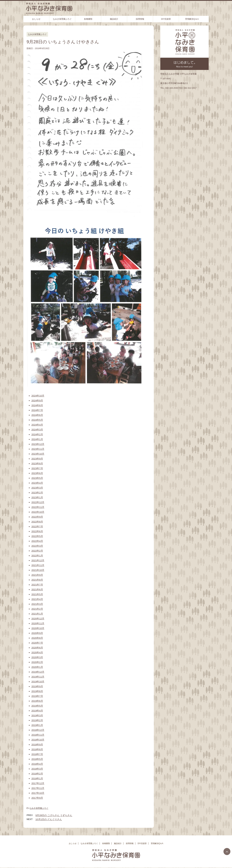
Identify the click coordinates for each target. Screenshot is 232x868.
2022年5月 (37, 536)
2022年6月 (37, 531)
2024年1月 (37, 439)
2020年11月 (38, 623)
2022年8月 (37, 522)
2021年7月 (37, 585)
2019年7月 (37, 696)
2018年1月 (37, 778)
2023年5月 (37, 478)
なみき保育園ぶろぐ (62, 19)
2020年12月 (38, 619)
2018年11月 (38, 735)
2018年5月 (37, 759)
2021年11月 (38, 565)
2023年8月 (37, 463)
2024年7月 (37, 410)
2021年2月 (37, 609)
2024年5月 (37, 420)
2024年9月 (37, 400)
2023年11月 (38, 449)
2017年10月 (38, 793)
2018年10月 (38, 740)
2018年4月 (37, 764)
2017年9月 (37, 798)
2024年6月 (37, 415)
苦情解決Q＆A (192, 19)
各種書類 (88, 19)
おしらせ (36, 19)
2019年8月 (37, 691)
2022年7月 (37, 526)
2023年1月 (37, 497)
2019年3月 (37, 715)
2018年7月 (37, 754)
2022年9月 (37, 517)
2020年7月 (37, 643)
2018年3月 (37, 769)
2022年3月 (37, 546)
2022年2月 (37, 551)
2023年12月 (38, 444)
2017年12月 (38, 783)
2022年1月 (37, 556)
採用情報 (140, 19)
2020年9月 (37, 633)
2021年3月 (37, 604)
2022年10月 (38, 512)
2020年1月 (37, 667)
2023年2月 (37, 493)
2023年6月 (37, 473)
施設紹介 (114, 19)
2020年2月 (37, 662)
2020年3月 (37, 657)
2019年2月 (37, 720)
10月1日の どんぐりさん (49, 819)
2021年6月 (37, 589)
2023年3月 (37, 488)
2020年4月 (37, 652)
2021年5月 (37, 594)
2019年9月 (37, 686)
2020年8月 (37, 638)
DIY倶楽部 (166, 19)
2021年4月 (37, 599)
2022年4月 (37, 541)
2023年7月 (37, 468)
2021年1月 (37, 614)
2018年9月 (37, 745)
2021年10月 (38, 570)
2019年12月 (38, 672)
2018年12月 (38, 730)
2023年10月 (38, 454)
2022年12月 (38, 502)
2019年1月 (37, 725)
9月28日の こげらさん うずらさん (54, 815)
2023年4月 (37, 483)
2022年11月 (38, 507)
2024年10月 (38, 396)
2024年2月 (37, 434)
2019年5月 (37, 706)
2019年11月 (38, 677)
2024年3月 (37, 430)
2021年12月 (38, 560)
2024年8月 (37, 405)
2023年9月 (37, 459)
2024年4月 (37, 425)
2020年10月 (38, 628)
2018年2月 (37, 774)
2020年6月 (37, 648)
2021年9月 (37, 575)
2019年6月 (37, 701)
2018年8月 (37, 749)
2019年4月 (37, 711)
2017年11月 (38, 788)
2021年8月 (37, 580)
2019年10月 (38, 682)
